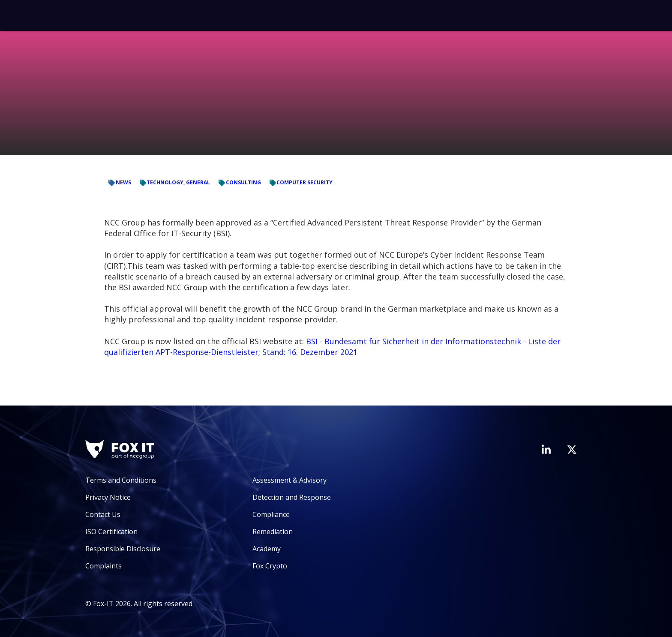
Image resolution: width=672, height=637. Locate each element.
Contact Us (103, 514)
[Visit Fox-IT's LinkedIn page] (546, 449)
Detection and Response (292, 497)
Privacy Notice (108, 497)
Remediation (273, 532)
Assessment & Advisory (289, 480)
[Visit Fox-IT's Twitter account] (572, 450)
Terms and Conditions (121, 480)
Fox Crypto (270, 566)
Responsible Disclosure (123, 549)
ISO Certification (111, 532)
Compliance (271, 514)
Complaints (103, 566)
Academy (267, 549)
